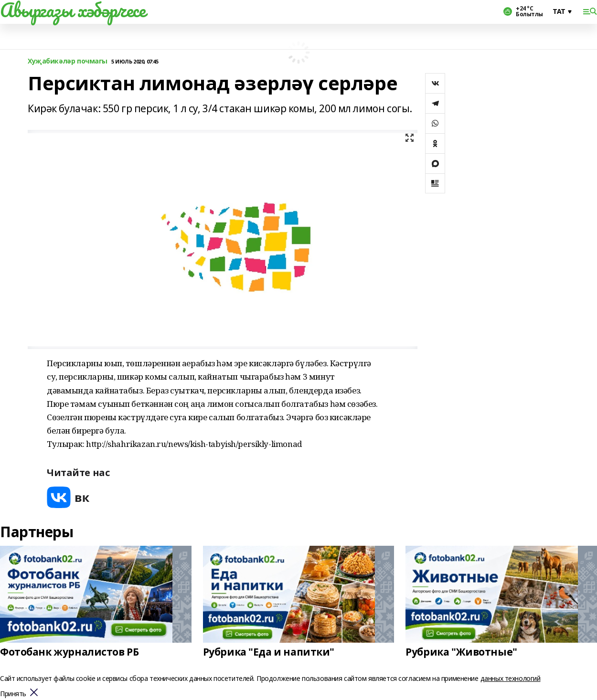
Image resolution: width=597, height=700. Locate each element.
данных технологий (511, 678)
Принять (13, 694)
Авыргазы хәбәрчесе (73, 10)
